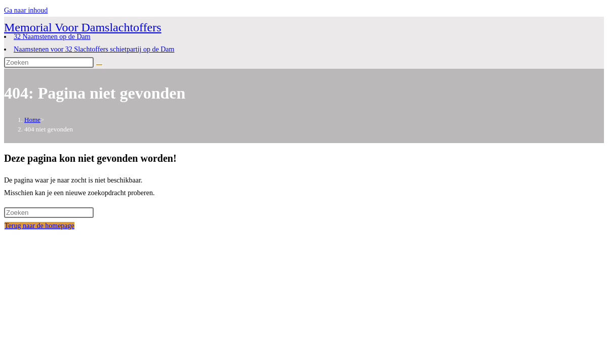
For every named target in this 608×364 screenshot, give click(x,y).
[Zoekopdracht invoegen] (49, 62)
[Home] (32, 120)
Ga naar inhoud (26, 10)
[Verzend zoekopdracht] (99, 65)
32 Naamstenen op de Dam (52, 37)
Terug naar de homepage (39, 226)
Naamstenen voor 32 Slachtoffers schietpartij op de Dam (94, 49)
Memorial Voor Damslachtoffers (83, 27)
